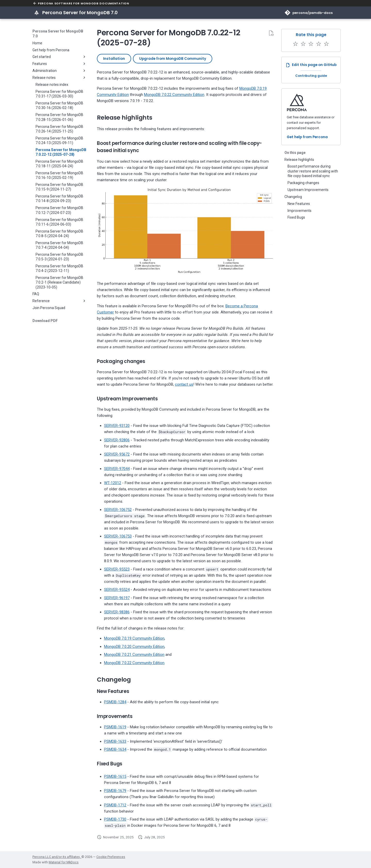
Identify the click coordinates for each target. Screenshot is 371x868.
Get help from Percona (307, 137)
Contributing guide (311, 76)
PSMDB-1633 (115, 741)
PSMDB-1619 (115, 727)
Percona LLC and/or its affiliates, (57, 857)
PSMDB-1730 (115, 819)
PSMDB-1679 (115, 791)
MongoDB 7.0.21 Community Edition (134, 655)
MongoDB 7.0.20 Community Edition (134, 647)
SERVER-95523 (117, 569)
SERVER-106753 (118, 536)
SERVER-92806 (117, 440)
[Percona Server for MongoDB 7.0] (37, 13)
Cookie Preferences (111, 857)
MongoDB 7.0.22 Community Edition (174, 95)
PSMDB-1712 (115, 805)
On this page (295, 153)
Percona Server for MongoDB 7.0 (58, 34)
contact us (184, 384)
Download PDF (45, 321)
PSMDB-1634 (115, 749)
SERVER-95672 (117, 454)
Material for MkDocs (64, 862)
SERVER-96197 (117, 598)
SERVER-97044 (117, 469)
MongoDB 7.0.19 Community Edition (134, 638)
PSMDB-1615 (115, 776)
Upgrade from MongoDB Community (173, 59)
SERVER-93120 (117, 426)
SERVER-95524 (117, 590)
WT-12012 (113, 483)
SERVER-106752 (118, 510)
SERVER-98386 (117, 612)
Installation (114, 59)
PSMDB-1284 (115, 702)
